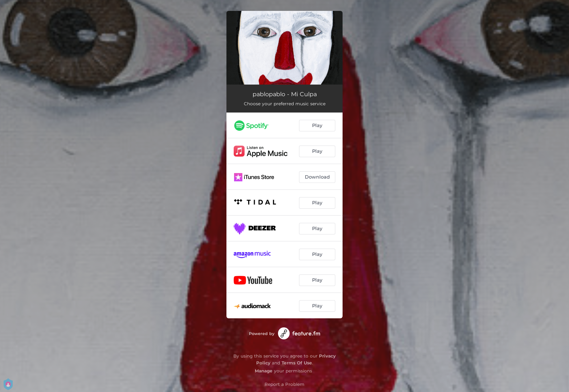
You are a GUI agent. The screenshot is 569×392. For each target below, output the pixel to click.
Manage (264, 371)
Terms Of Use (297, 363)
